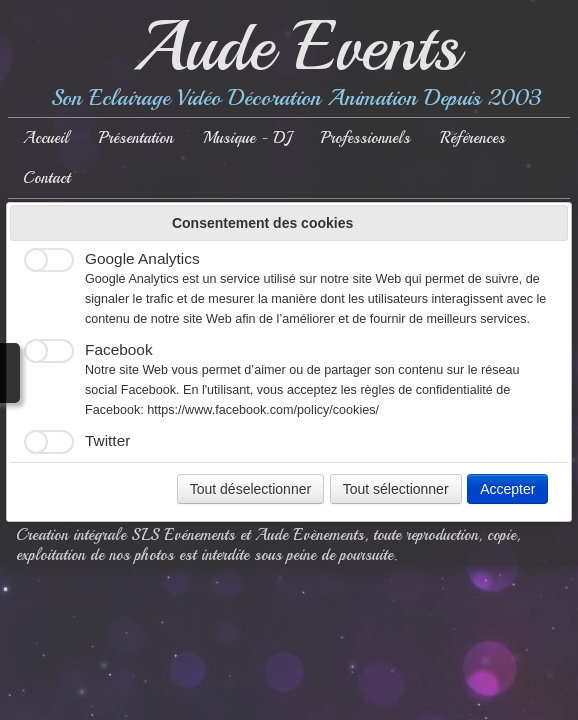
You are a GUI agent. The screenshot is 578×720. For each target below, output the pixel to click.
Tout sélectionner (396, 489)
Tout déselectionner (250, 489)
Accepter (507, 489)
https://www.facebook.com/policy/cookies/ (263, 410)
